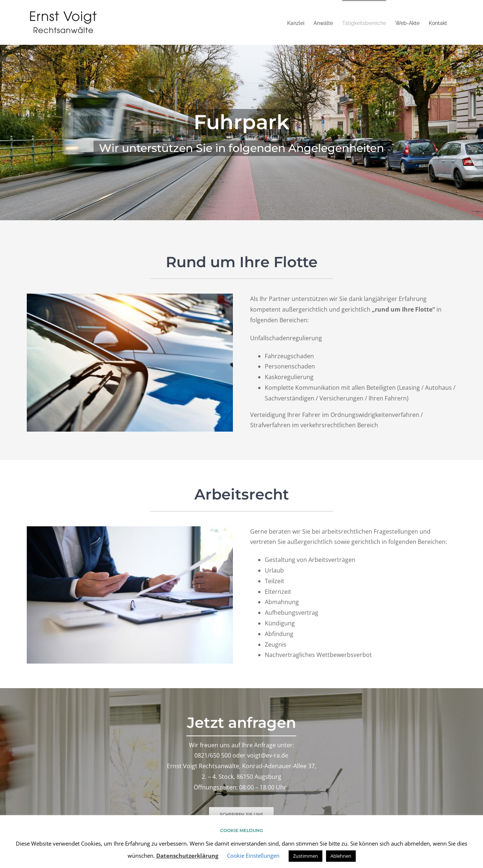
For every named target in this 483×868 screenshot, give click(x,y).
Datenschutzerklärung (187, 856)
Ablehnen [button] (341, 856)
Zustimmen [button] (305, 856)
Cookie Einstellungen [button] (253, 856)
